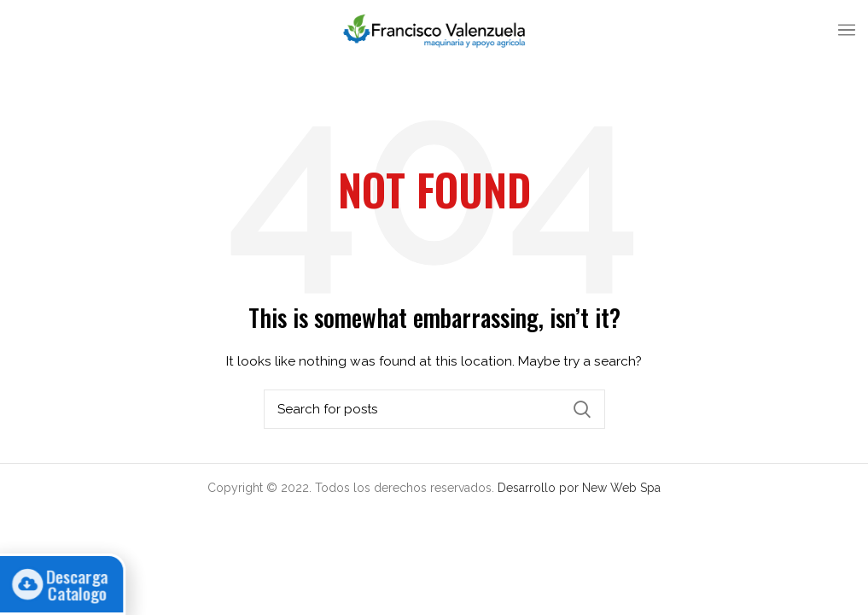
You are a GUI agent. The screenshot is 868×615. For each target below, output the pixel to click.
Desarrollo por (540, 488)
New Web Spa (621, 488)
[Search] (434, 409)
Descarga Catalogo (69, 584)
